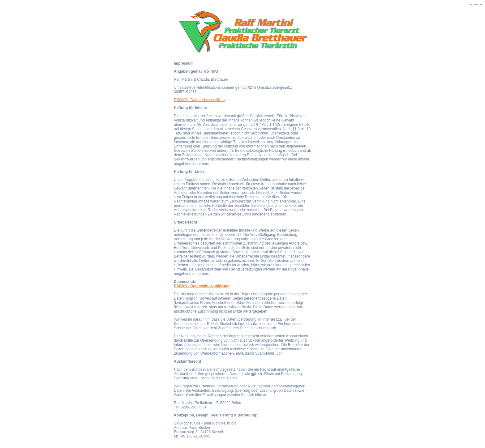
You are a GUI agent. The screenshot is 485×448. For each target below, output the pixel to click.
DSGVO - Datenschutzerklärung (200, 100)
